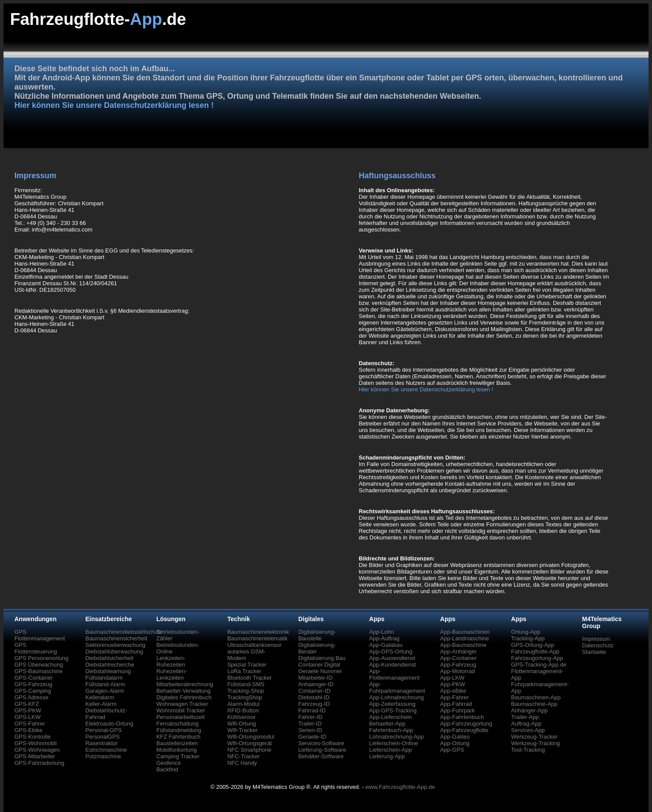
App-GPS (452, 750)
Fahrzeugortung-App (537, 658)
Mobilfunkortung (177, 750)
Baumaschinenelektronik (258, 632)
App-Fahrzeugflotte (464, 730)
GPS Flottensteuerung (36, 648)
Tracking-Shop (245, 691)
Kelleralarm (100, 697)
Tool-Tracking (528, 750)
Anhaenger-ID (316, 684)
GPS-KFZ (27, 704)
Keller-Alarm (101, 704)
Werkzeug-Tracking (535, 743)
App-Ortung (455, 743)
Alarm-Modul (243, 704)
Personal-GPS (103, 730)
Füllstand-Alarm (105, 684)
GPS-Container (34, 678)
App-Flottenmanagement (394, 674)
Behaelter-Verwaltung (183, 691)
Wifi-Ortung (241, 724)
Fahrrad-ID (312, 710)
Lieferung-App (387, 756)
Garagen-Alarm (105, 691)
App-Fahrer (455, 697)
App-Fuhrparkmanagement (397, 688)
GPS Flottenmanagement (40, 635)
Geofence (169, 763)
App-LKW (452, 678)
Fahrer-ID (310, 717)
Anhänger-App (529, 710)
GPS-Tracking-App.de (539, 665)
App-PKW (453, 684)
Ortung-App (526, 632)
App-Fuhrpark (457, 710)
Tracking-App (528, 638)
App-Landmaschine (465, 638)
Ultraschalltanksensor (254, 645)
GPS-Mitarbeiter (35, 756)
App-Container (459, 658)
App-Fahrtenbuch (462, 717)
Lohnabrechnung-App (396, 737)
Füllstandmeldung (179, 730)
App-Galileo (455, 737)
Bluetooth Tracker (249, 678)
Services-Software (321, 743)
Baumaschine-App (534, 704)
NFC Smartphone (249, 750)
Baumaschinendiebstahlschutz (124, 632)
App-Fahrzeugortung (466, 724)
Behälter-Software (321, 756)
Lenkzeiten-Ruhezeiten (171, 661)
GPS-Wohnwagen (37, 750)
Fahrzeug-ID (314, 704)
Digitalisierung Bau (322, 658)
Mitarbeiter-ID (316, 678)
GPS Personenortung (41, 658)
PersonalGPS (102, 737)
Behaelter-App (387, 724)
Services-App (528, 730)
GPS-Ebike (28, 730)
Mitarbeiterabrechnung (185, 684)
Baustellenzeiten (177, 743)
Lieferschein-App (390, 750)
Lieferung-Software (322, 750)
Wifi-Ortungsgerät (249, 743)
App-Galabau (386, 645)
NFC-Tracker (243, 756)
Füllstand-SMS (246, 684)
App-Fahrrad (456, 704)
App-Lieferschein (390, 717)
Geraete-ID (312, 737)
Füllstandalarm (104, 678)
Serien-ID (310, 730)
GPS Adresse (31, 697)
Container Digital (319, 665)
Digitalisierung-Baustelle (317, 635)
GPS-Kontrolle (33, 737)
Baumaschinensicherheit (116, 638)
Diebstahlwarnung (108, 671)
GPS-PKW (28, 710)
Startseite (594, 652)
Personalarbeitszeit (181, 717)
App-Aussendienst (392, 658)
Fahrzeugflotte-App (535, 651)
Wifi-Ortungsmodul (251, 737)
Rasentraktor (101, 743)
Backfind (167, 769)
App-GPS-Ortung (391, 651)
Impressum (596, 639)
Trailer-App (525, 717)
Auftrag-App (526, 724)
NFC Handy (242, 763)
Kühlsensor (241, 717)
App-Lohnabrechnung (396, 697)
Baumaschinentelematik (257, 638)
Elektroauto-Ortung (109, 724)
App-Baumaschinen (465, 632)
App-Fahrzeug (458, 665)
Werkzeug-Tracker (534, 737)
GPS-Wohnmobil (36, 743)
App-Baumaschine (463, 645)
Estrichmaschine (106, 750)
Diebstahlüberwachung (114, 651)
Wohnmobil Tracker (181, 710)
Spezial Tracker (247, 665)
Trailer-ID (310, 724)
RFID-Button (243, 710)
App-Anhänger (459, 651)
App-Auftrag (384, 638)
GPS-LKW (28, 717)
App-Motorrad (457, 671)
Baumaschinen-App (536, 697)
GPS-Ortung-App (533, 645)
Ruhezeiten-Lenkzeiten (172, 674)
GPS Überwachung (39, 665)
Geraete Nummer (320, 671)
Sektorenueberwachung (115, 645)
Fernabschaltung (178, 724)
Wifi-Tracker (242, 730)
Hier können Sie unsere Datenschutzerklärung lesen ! (114, 105)
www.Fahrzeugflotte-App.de (400, 787)
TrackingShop (245, 697)
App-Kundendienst (392, 665)
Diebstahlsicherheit (109, 658)
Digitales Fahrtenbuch (184, 697)
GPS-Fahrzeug (33, 684)
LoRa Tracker (244, 671)
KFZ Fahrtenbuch (178, 737)
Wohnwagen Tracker (182, 704)
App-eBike (453, 691)
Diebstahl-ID (314, 697)
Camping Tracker (178, 756)
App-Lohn (381, 632)
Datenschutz (598, 645)
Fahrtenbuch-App (391, 730)
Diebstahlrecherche (110, 665)
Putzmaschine (103, 756)
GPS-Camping (33, 691)
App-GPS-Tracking (393, 710)
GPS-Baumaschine (39, 671)
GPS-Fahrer (30, 724)
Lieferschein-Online (393, 743)
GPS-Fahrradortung (39, 763)
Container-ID (314, 691)
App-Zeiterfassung (392, 704)
